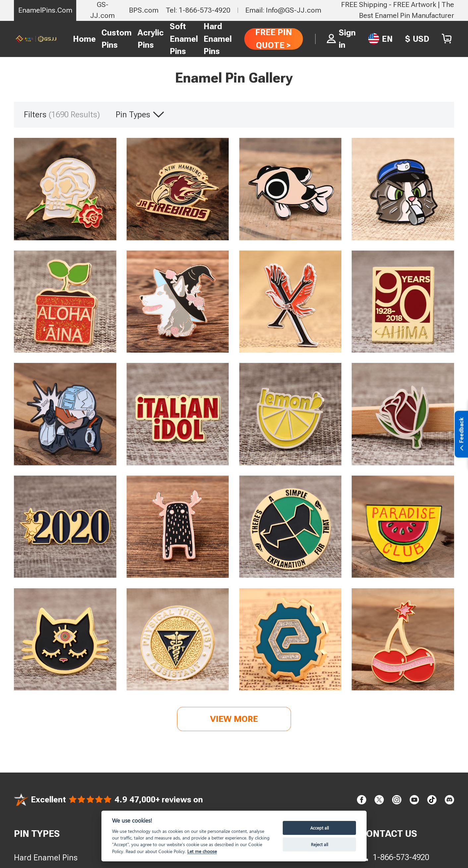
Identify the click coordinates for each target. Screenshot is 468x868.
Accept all (320, 828)
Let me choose (202, 851)
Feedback (462, 434)
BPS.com (144, 10)
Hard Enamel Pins (218, 39)
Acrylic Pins (151, 39)
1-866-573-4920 (401, 857)
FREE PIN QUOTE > (274, 39)
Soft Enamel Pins (184, 39)
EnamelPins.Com (45, 10)
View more (234, 719)
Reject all (320, 844)
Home (84, 39)
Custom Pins (117, 39)
